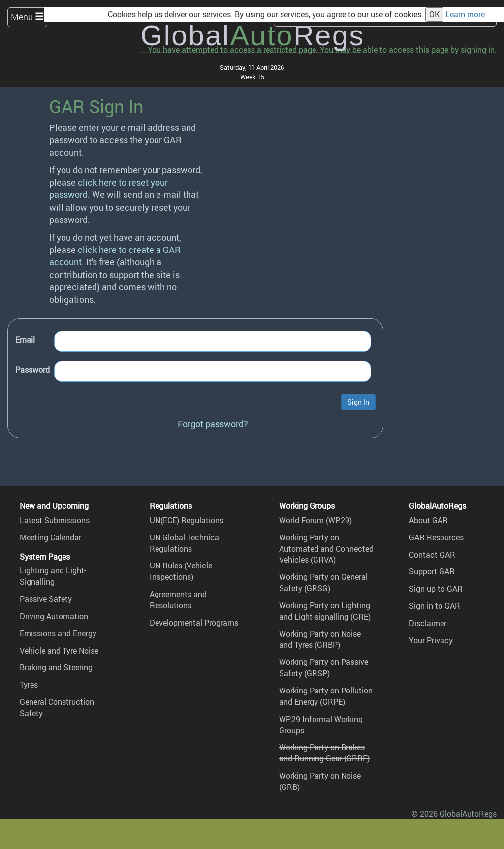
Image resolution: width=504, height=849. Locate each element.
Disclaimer (428, 623)
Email (25, 340)
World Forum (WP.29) (315, 520)
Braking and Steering (56, 667)
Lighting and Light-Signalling (53, 576)
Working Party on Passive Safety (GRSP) (324, 668)
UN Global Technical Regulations (185, 543)
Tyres (29, 685)
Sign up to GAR (436, 589)
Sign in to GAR (435, 606)
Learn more (465, 14)
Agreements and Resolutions (178, 600)
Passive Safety (46, 599)
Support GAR (432, 571)
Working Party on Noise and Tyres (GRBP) (320, 640)
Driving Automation (54, 616)
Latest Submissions (55, 520)
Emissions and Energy (58, 633)
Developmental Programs (194, 623)
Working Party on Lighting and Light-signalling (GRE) (325, 611)
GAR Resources (436, 537)
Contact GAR (432, 555)
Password (32, 370)
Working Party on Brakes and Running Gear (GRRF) (324, 753)
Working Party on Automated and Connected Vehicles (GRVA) (326, 549)
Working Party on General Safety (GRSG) (323, 582)
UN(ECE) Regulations (187, 520)
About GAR (428, 520)
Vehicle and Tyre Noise (59, 651)
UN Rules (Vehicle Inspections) (181, 571)
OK (434, 14)
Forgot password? (213, 424)
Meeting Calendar (50, 537)
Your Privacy (431, 640)
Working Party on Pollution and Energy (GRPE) (326, 696)
